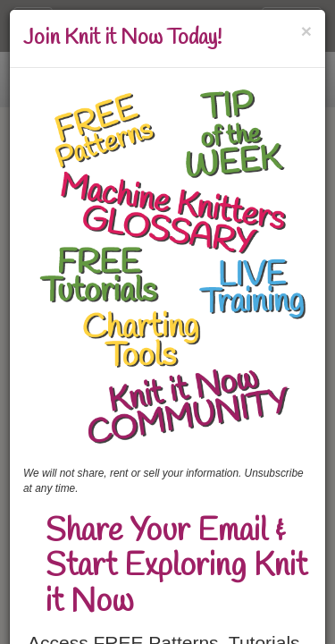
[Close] (306, 31)
